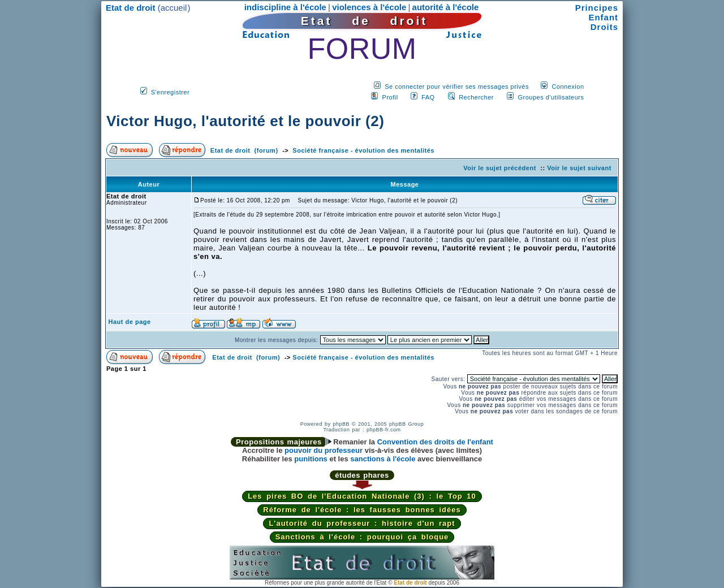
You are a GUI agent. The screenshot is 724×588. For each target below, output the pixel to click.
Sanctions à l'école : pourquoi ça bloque (362, 537)
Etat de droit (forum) (244, 150)
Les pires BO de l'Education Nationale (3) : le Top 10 (362, 496)
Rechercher (476, 97)
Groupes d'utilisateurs (551, 97)
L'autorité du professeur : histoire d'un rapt (362, 523)
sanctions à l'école (383, 459)
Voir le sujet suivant (579, 168)
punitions (311, 459)
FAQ (428, 97)
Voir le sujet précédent (500, 168)
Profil (390, 97)
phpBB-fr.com (384, 430)
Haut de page (130, 322)
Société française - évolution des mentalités (363, 150)
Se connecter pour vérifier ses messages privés (457, 87)
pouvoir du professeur (324, 450)
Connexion (568, 87)
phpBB (341, 424)
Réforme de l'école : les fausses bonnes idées (362, 510)
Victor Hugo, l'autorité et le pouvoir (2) (245, 121)
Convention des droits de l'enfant (435, 442)
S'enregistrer (171, 92)
